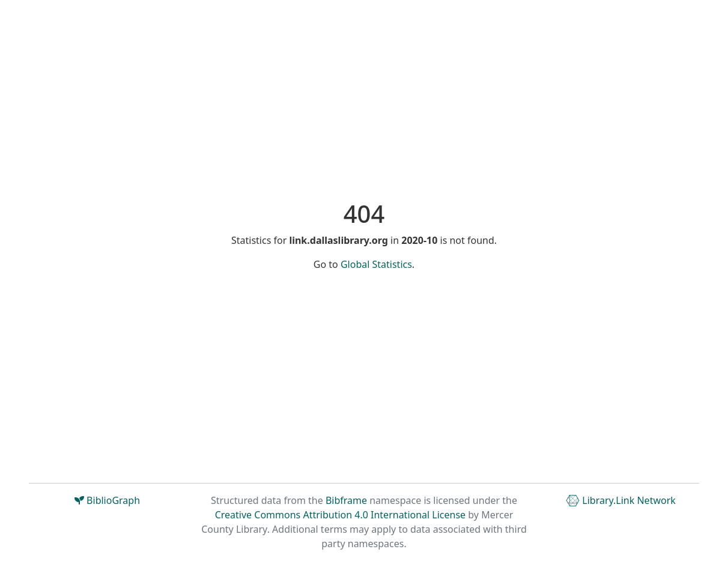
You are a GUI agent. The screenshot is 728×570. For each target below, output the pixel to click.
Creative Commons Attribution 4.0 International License (340, 515)
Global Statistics (376, 264)
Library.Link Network (621, 500)
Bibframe (346, 500)
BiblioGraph (107, 500)
